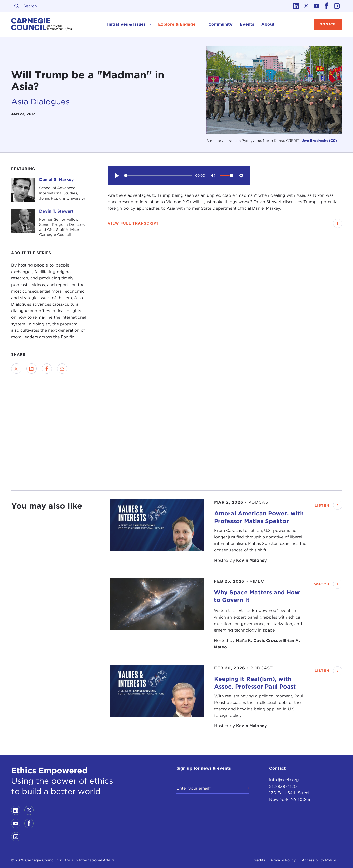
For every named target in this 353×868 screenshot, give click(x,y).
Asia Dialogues (40, 102)
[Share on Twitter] (16, 369)
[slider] (158, 176)
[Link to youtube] (317, 6)
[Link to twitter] (306, 6)
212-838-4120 (283, 786)
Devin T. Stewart (56, 211)
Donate (328, 24)
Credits (259, 860)
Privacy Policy (283, 860)
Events (247, 24)
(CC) (333, 141)
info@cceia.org (284, 780)
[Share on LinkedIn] (32, 369)
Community (220, 24)
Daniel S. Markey (57, 180)
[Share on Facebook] (47, 369)
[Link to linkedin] (296, 6)
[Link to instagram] (337, 6)
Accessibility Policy (319, 860)
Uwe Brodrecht (315, 141)
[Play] (117, 175)
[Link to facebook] (327, 6)
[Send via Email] (62, 369)
